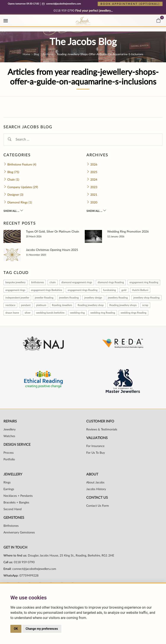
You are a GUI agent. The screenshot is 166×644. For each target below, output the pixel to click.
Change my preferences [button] (42, 629)
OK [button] (16, 629)
